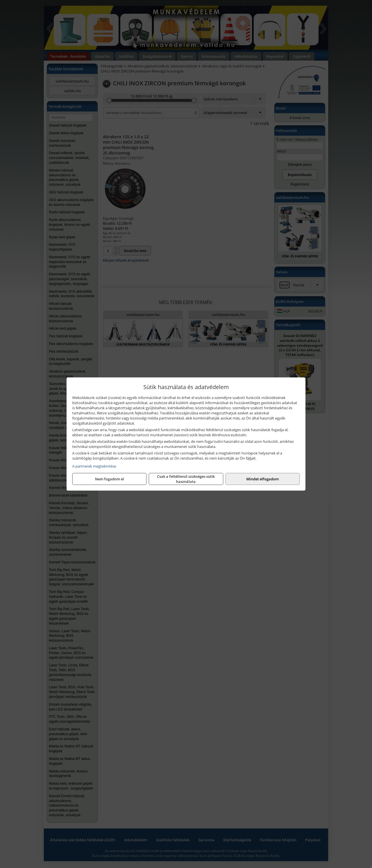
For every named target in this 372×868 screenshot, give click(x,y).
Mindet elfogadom (263, 479)
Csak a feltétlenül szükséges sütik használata (186, 479)
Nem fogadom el (109, 479)
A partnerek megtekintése (94, 466)
